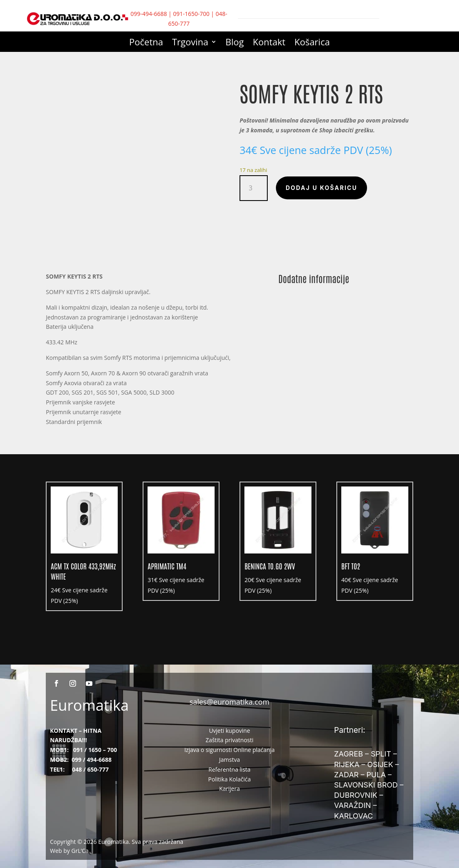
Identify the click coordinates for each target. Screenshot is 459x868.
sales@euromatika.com (229, 702)
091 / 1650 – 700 (95, 750)
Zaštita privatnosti (229, 740)
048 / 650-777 (90, 769)
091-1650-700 (191, 14)
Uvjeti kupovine (229, 731)
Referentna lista (229, 769)
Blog (235, 43)
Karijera (229, 789)
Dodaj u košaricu (321, 188)
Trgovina (190, 43)
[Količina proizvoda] (254, 188)
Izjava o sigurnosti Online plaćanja (229, 750)
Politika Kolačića (229, 779)
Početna (146, 43)
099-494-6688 (149, 14)
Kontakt (269, 43)
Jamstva (229, 760)
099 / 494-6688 (92, 760)
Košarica (312, 43)
